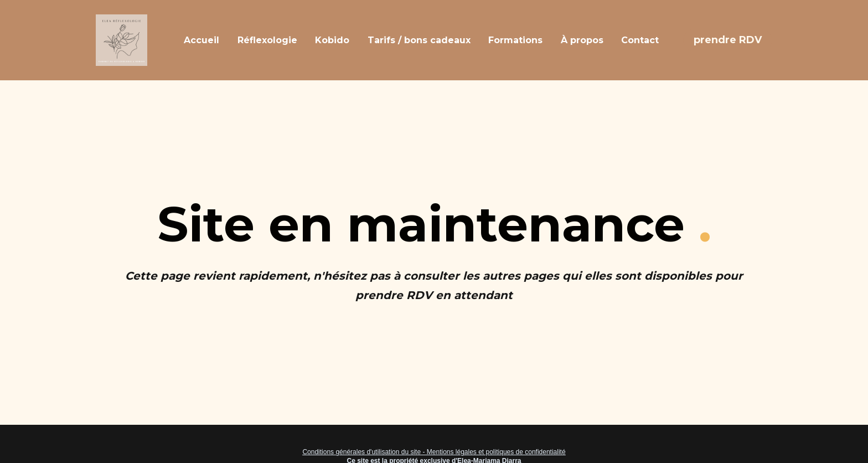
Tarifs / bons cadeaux (419, 40)
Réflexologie (267, 40)
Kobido (332, 40)
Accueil (201, 40)
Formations (515, 40)
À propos (582, 40)
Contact (640, 40)
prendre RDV (728, 40)
